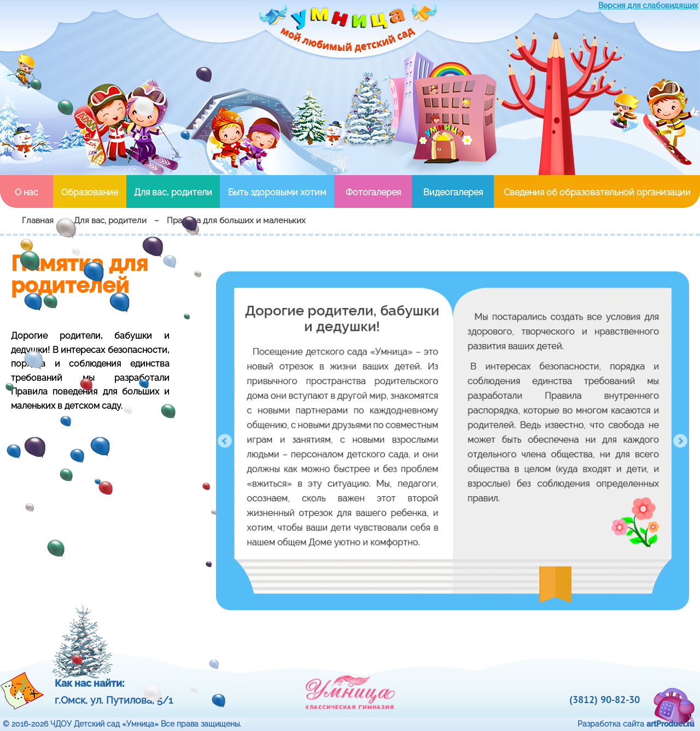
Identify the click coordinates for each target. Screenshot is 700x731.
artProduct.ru (670, 724)
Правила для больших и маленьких (236, 221)
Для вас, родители (173, 192)
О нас (27, 192)
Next (680, 441)
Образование (90, 192)
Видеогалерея (453, 192)
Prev (225, 441)
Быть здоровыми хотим (277, 192)
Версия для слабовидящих (648, 5)
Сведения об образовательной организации (597, 192)
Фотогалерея (373, 192)
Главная (38, 221)
